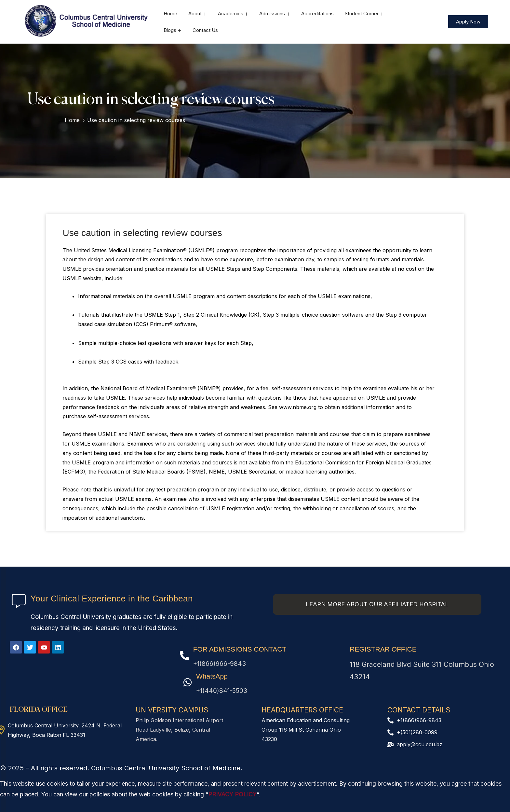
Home (72, 120)
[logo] (87, 21)
